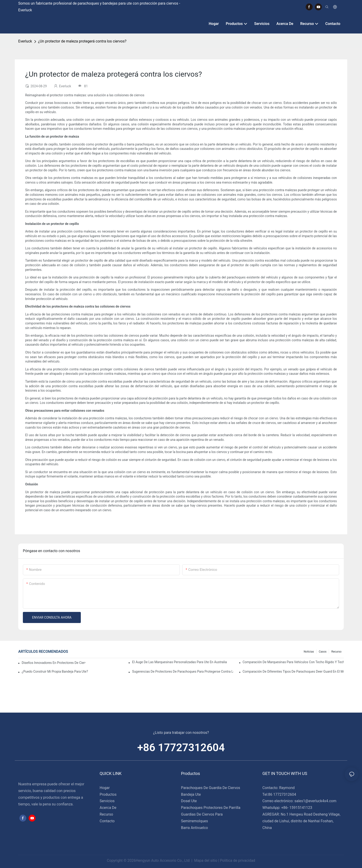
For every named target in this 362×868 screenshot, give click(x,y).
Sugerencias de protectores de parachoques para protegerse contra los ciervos (183, 671)
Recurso (336, 652)
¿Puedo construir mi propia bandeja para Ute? (55, 671)
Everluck (25, 41)
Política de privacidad (238, 860)
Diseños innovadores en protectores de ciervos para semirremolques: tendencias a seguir (54, 663)
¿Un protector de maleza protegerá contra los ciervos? (82, 41)
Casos (323, 652)
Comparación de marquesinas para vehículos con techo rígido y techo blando (293, 662)
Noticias (309, 652)
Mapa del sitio (206, 860)
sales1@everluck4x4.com (315, 801)
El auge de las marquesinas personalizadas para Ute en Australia (179, 662)
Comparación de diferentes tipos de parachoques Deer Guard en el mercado (293, 671)
